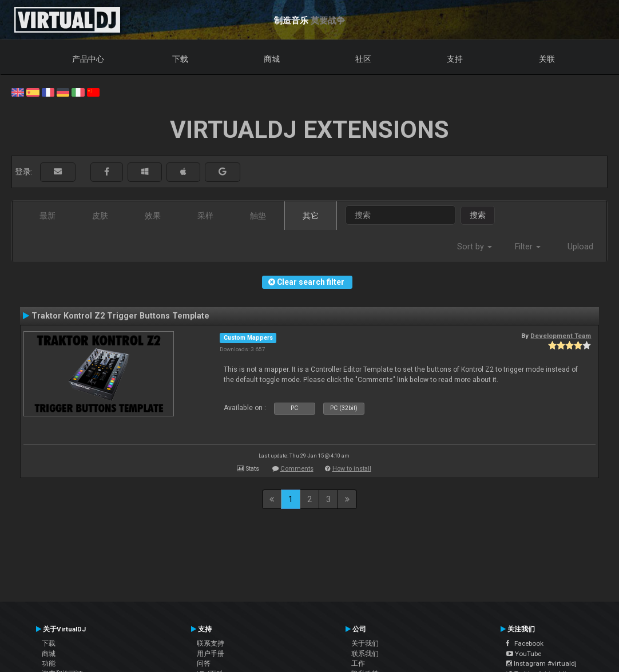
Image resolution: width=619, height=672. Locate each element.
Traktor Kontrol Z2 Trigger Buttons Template (120, 316)
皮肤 (100, 216)
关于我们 (365, 643)
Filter (528, 246)
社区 (363, 59)
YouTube (524, 654)
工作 (358, 663)
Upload (580, 246)
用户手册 (211, 654)
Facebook (525, 643)
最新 (47, 216)
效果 (153, 216)
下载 (180, 59)
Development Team (561, 336)
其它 (311, 216)
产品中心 (88, 59)
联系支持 (211, 643)
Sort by (475, 246)
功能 (49, 663)
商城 (272, 59)
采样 (205, 216)
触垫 (258, 216)
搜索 (478, 215)
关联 (547, 59)
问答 (204, 663)
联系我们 (365, 654)
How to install (352, 469)
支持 (455, 59)
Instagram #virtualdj (541, 663)
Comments (297, 469)
